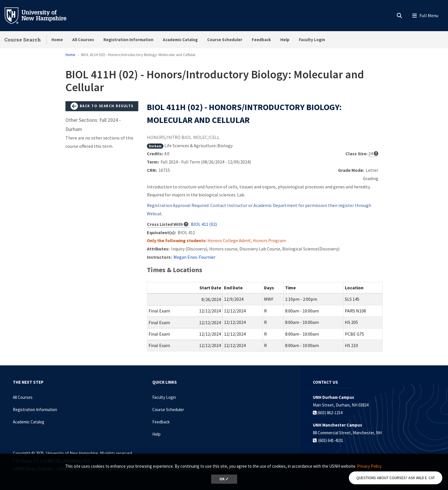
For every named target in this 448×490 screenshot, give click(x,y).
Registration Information (128, 40)
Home (57, 40)
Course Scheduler (225, 40)
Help (285, 40)
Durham (155, 146)
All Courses (83, 40)
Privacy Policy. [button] (370, 466)
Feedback (261, 40)
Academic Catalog (180, 40)
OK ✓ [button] (224, 479)
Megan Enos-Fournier (194, 257)
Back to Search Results (102, 106)
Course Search (23, 40)
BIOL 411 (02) (204, 224)
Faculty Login (312, 40)
